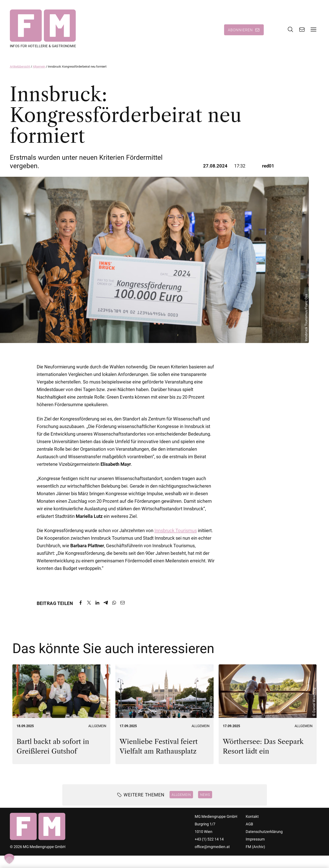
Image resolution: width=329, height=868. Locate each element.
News (205, 796)
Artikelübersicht (20, 68)
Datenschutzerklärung (264, 833)
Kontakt (252, 818)
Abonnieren (240, 30)
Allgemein (39, 68)
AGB (249, 825)
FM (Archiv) (255, 848)
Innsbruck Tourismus (176, 532)
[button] (9, 859)
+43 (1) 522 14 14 (209, 840)
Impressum (255, 840)
